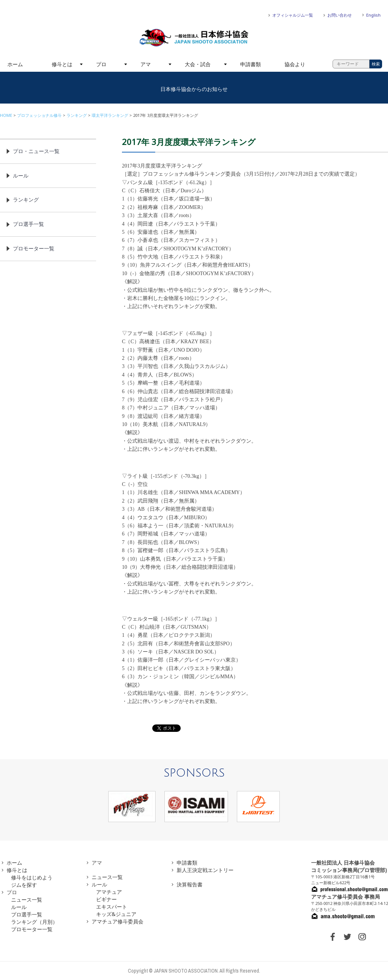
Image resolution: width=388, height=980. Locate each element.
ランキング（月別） (34, 922)
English (373, 15)
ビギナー (106, 899)
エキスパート (112, 907)
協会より (295, 64)
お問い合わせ (340, 15)
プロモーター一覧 (34, 248)
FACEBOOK (333, 937)
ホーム (15, 64)
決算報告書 (190, 884)
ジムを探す (24, 885)
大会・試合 (198, 64)
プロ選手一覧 (28, 224)
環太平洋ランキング (110, 115)
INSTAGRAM (362, 937)
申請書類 (251, 64)
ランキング (77, 115)
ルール (21, 175)
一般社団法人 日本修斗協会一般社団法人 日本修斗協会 (194, 38)
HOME (6, 115)
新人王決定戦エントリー (205, 870)
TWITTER (347, 937)
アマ (146, 64)
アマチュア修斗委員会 (118, 921)
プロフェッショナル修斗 (39, 115)
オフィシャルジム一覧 (293, 15)
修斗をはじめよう (32, 877)
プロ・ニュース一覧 (36, 151)
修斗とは (62, 64)
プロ (101, 64)
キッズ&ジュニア (116, 914)
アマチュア (109, 892)
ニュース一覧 (27, 900)
